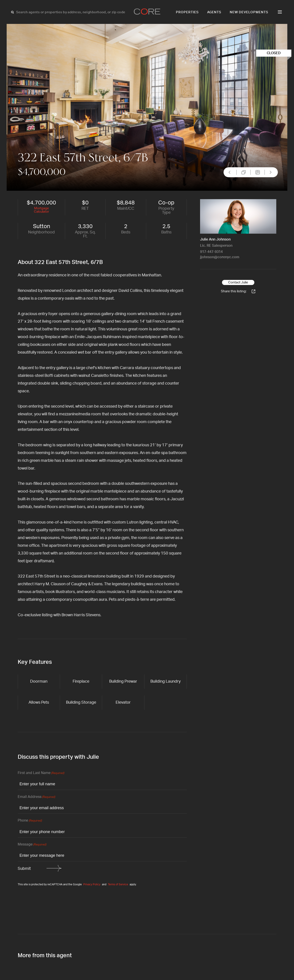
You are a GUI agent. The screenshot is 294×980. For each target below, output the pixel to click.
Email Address (36, 797)
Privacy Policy (92, 884)
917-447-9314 (211, 252)
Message (32, 845)
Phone (30, 821)
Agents (214, 12)
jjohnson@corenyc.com (220, 257)
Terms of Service (118, 884)
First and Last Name (41, 773)
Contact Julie (238, 282)
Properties (187, 12)
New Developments (249, 12)
